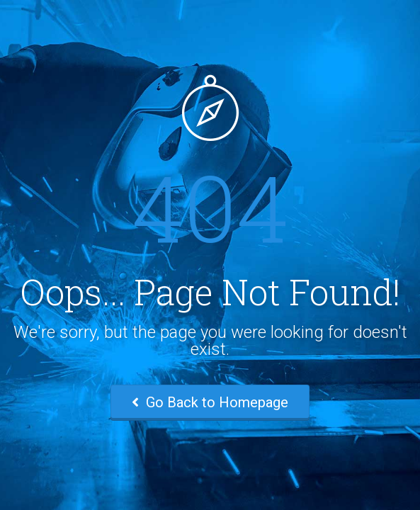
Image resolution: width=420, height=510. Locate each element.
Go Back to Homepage (210, 402)
